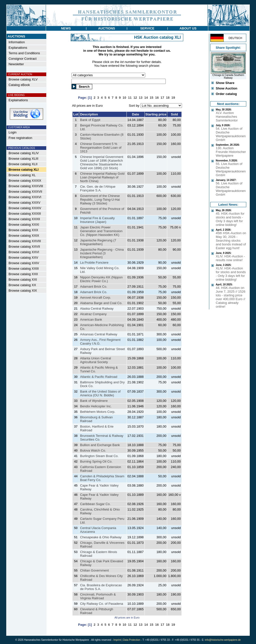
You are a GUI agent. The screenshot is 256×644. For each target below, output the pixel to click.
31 (76, 382)
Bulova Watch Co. (93, 450)
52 (76, 543)
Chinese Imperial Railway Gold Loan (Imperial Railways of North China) (102, 177)
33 (76, 401)
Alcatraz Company (93, 314)
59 (76, 604)
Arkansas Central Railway (99, 334)
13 (76, 250)
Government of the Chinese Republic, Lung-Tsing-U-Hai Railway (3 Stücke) (100, 200)
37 (76, 426)
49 (76, 519)
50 (76, 528)
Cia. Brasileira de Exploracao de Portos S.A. (101, 587)
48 (76, 509)
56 (76, 576)
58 (76, 594)
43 (76, 467)
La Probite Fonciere (94, 263)
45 (76, 485)
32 (76, 391)
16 (76, 277)
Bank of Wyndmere (94, 401)
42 (76, 461)
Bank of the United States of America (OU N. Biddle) (100, 393)
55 (76, 570)
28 (76, 358)
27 (76, 349)
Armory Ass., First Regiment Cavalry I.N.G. (100, 342)
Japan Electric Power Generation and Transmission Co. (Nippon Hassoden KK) (101, 231)
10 (76, 218)
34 (76, 406)
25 (76, 334)
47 (76, 504)
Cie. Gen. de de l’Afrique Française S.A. (98, 188)
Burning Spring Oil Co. (96, 461)
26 (76, 340)
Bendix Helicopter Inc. (96, 406)
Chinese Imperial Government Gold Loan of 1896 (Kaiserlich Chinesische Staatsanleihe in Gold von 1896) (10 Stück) (102, 162)
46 (76, 495)
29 (76, 367)
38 (76, 436)
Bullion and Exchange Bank (100, 445)
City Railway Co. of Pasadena (101, 604)
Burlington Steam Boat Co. (99, 456)
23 (76, 320)
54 (76, 561)
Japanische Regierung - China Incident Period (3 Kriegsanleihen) (102, 253)
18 (76, 292)
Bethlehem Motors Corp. (98, 412)
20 (76, 303)
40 (76, 450)
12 (76, 240)
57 (76, 585)
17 (76, 287)
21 (76, 309)
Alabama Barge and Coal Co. (101, 303)
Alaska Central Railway (97, 309)
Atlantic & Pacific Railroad (99, 377)
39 (76, 445)
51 (76, 537)
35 (76, 412)
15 (76, 268)
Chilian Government (94, 570)
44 (76, 476)
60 (76, 609)
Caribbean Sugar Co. (95, 504)
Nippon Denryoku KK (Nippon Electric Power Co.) (101, 279)
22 (76, 314)
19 (76, 298)
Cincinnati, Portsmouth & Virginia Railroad (98, 596)
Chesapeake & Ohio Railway (101, 537)
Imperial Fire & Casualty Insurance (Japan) (97, 220)
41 (76, 456)
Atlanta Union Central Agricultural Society (95, 360)
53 (76, 552)
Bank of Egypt (90, 120)
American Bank (91, 320)
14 (76, 263)
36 (76, 417)
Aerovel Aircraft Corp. (95, 298)
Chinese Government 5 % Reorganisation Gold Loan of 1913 (101, 148)
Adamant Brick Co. (93, 287)
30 (76, 377)
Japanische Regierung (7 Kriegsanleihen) (98, 242)
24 (76, 325)
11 (76, 227)
